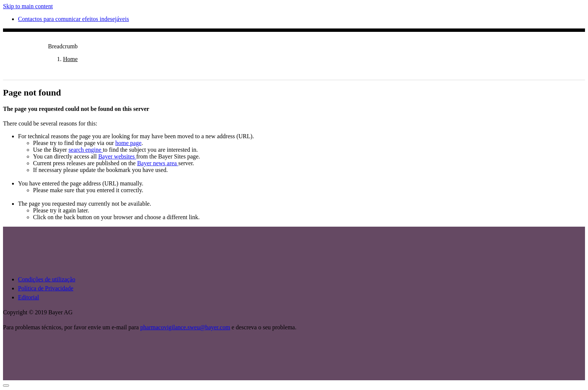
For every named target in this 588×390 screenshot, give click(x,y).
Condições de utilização (47, 279)
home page (129, 143)
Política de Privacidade (46, 288)
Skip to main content (28, 6)
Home (70, 59)
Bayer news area (158, 163)
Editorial (28, 297)
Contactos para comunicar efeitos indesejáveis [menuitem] (73, 19)
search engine (86, 150)
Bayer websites (117, 156)
